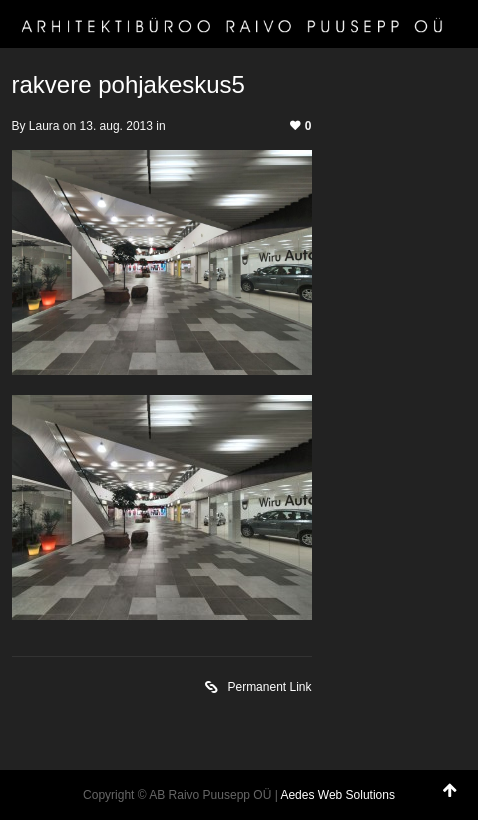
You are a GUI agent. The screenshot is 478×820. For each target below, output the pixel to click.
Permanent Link (258, 688)
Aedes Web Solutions (337, 795)
